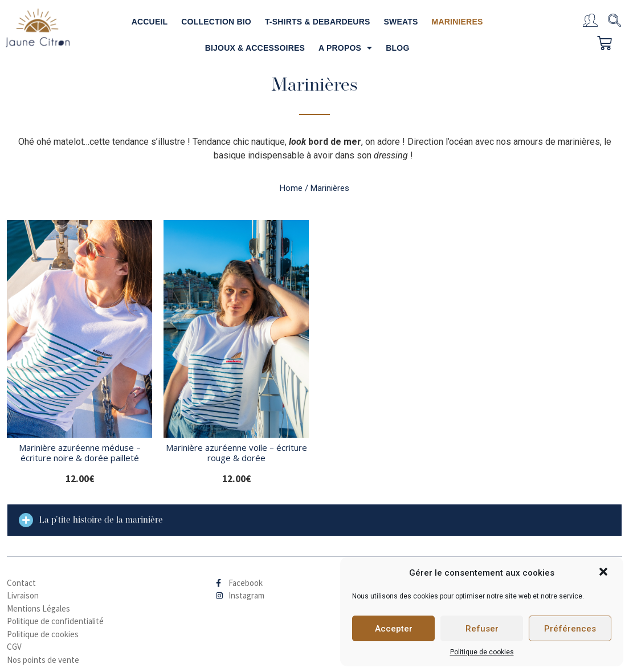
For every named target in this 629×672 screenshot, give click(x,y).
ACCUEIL (150, 22)
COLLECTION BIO (216, 22)
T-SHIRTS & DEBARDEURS (318, 22)
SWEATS (401, 22)
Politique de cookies (482, 652)
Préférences (570, 629)
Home (291, 188)
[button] (605, 573)
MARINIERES (458, 22)
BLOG (397, 48)
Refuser (482, 629)
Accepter (394, 629)
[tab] (314, 520)
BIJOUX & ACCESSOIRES (255, 48)
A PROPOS (345, 48)
